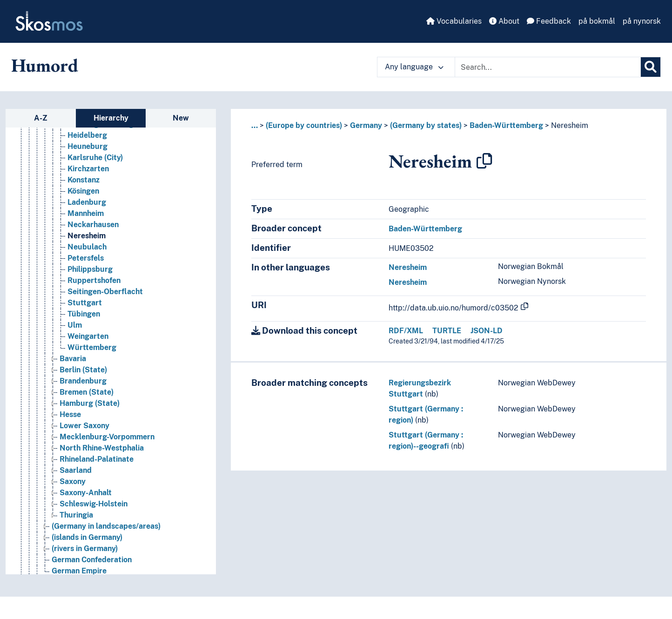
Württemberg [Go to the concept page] (92, 347)
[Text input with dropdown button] (548, 67)
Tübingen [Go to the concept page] (84, 314)
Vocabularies (454, 21)
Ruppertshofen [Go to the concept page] (94, 280)
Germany (366, 125)
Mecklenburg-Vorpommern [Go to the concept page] (107, 437)
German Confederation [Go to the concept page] (92, 560)
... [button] (255, 125)
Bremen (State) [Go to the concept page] (87, 392)
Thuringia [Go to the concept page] (76, 515)
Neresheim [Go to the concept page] (87, 236)
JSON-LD (487, 331)
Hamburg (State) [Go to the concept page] (90, 403)
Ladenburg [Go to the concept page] (87, 202)
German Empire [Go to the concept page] (79, 571)
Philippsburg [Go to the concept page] (90, 269)
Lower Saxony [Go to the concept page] (84, 426)
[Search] (651, 67)
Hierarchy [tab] (111, 118)
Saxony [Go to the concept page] (73, 481)
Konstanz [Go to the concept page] (84, 180)
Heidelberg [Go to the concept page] (87, 135)
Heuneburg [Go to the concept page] (87, 146)
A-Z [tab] (41, 118)
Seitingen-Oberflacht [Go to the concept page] (105, 292)
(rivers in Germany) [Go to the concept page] (85, 548)
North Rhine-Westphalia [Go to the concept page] (102, 448)
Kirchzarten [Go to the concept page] (88, 169)
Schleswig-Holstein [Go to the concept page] (94, 504)
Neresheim (570, 125)
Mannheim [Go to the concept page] (86, 213)
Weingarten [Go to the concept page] (88, 336)
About (504, 21)
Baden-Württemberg (506, 125)
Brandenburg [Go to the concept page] (83, 381)
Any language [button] (414, 67)
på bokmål (597, 21)
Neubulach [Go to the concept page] (87, 247)
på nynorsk (642, 21)
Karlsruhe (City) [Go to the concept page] (95, 158)
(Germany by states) (426, 125)
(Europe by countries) (304, 125)
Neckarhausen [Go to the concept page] (93, 225)
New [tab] (181, 118)
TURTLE (447, 331)
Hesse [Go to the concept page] (70, 414)
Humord (45, 65)
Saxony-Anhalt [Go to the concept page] (86, 493)
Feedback (549, 21)
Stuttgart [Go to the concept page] (85, 303)
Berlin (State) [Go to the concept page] (83, 370)
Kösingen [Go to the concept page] (83, 191)
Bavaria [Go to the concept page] (73, 359)
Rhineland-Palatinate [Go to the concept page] (97, 459)
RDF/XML (406, 331)
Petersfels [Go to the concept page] (86, 258)
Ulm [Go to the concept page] (75, 325)
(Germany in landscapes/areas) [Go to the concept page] (106, 526)
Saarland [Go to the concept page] (76, 470)
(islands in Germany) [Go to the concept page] (87, 537)
